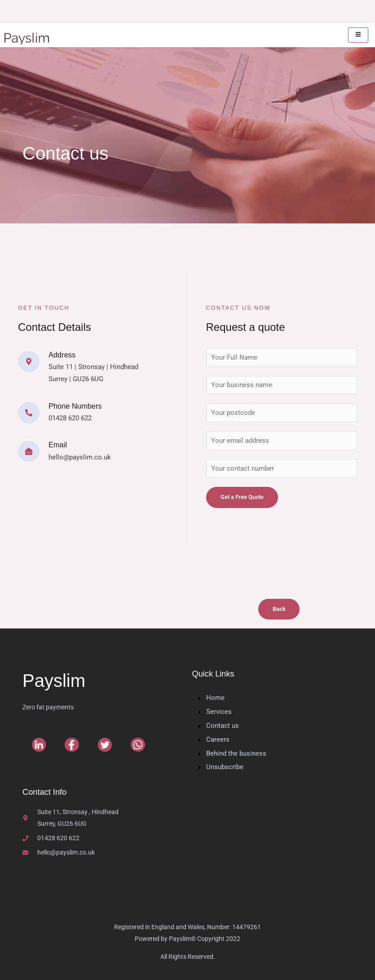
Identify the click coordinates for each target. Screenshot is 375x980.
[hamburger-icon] (358, 35)
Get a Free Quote (242, 497)
